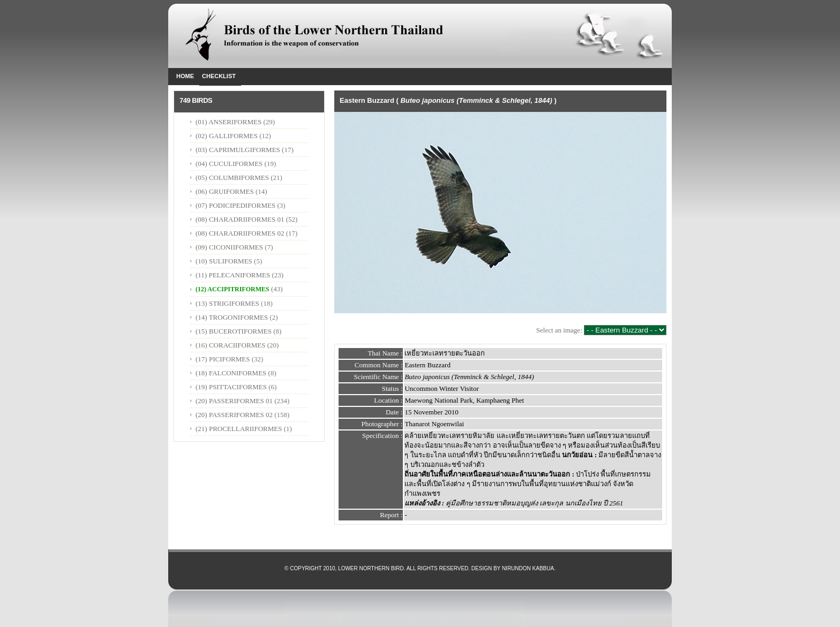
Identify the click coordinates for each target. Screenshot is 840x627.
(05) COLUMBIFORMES (232, 177)
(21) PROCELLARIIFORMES (239, 429)
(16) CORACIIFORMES (230, 345)
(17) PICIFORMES (223, 359)
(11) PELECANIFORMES (233, 275)
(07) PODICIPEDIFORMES (235, 205)
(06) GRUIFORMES (225, 191)
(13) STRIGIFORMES (227, 303)
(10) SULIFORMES (224, 261)
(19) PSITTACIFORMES (231, 387)
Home (185, 76)
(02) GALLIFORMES (227, 136)
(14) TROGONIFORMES (232, 317)
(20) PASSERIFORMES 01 (234, 401)
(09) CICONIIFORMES (229, 247)
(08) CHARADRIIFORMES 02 (240, 233)
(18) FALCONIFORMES (231, 373)
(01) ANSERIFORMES (229, 122)
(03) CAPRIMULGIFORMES (238, 150)
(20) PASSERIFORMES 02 (234, 415)
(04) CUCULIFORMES (229, 164)
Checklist (219, 76)
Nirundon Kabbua (528, 568)
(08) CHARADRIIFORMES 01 (240, 219)
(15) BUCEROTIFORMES (234, 331)
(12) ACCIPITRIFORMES (232, 289)
